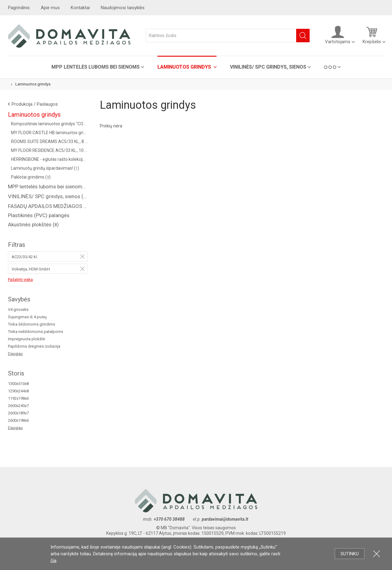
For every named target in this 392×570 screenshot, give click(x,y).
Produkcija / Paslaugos (35, 104)
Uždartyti (377, 554)
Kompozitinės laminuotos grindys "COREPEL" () (49, 124)
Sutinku (350, 554)
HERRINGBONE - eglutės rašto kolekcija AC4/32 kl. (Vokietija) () (49, 159)
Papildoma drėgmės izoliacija (34, 346)
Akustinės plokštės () (33, 225)
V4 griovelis (18, 310)
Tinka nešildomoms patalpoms (36, 332)
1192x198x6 (18, 398)
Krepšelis (372, 35)
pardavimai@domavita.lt (226, 519)
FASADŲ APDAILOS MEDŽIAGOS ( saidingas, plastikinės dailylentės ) (48, 206)
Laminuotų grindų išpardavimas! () (45, 168)
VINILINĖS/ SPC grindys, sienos (268, 67)
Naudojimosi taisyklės (123, 8)
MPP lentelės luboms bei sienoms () (48, 187)
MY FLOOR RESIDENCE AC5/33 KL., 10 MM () (49, 150)
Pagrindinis (19, 8)
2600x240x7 (18, 406)
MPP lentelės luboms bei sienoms (96, 67)
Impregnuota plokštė (26, 339)
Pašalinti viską (20, 279)
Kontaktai (80, 8)
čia (53, 561)
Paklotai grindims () (31, 177)
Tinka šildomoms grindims (32, 324)
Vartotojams (338, 35)
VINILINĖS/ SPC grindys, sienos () (48, 196)
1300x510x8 (18, 384)
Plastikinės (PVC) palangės (39, 215)
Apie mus (50, 8)
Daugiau (15, 354)
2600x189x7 (18, 413)
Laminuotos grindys (185, 67)
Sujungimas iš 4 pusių (27, 317)
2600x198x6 (18, 420)
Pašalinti (82, 256)
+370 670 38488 (169, 519)
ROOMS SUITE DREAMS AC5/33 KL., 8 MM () (49, 142)
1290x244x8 (18, 391)
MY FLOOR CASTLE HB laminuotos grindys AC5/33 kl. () (49, 133)
